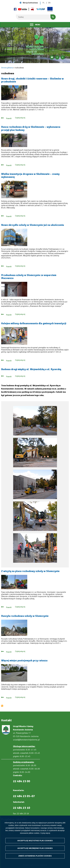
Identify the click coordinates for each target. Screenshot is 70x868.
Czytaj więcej (45, 833)
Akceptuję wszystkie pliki (35, 841)
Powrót (9, 118)
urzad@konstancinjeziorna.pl (26, 740)
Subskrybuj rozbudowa (2, 706)
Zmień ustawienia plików (35, 856)
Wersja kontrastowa (30, 3)
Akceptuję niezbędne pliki (35, 848)
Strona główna (7, 68)
